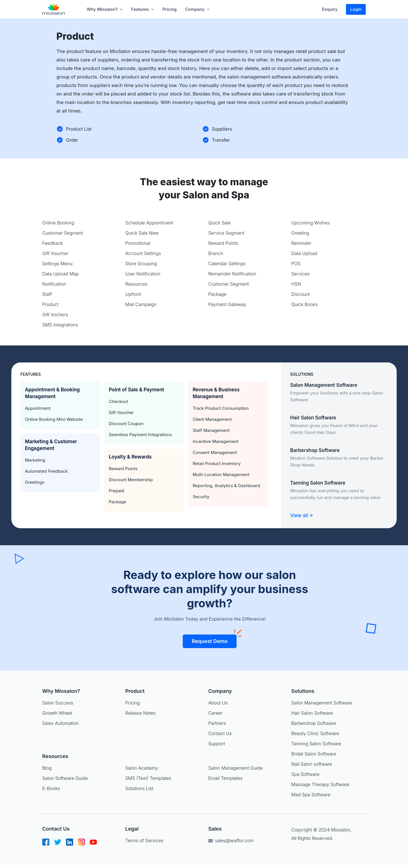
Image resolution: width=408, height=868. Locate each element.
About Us (218, 703)
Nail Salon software (312, 764)
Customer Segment (62, 233)
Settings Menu (57, 264)
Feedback (53, 243)
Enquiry (330, 9)
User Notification (143, 274)
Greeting (300, 233)
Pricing (169, 9)
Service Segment (226, 233)
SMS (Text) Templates (148, 778)
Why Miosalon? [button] (105, 9)
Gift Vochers (55, 315)
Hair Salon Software (312, 713)
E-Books (51, 788)
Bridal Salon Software (314, 754)
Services (300, 274)
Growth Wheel (57, 713)
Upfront (133, 294)
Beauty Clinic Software (315, 733)
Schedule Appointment (149, 223)
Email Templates (225, 778)
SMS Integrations (60, 325)
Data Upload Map (60, 274)
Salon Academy (142, 768)
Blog (47, 768)
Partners (217, 723)
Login (356, 9)
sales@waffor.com (231, 841)
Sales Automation (60, 723)
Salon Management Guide (235, 768)
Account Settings (143, 253)
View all (301, 515)
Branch (216, 253)
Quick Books (304, 304)
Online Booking (58, 223)
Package (217, 294)
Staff (47, 294)
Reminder (301, 243)
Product (50, 304)
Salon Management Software (322, 703)
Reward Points (223, 243)
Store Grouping (141, 264)
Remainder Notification (232, 274)
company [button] (197, 9)
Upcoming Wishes (311, 223)
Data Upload (304, 253)
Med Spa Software (311, 795)
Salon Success (58, 703)
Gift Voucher (55, 253)
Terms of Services (144, 841)
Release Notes (140, 713)
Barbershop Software (314, 723)
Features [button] (143, 9)
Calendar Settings (227, 264)
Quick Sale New (142, 233)
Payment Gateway (227, 304)
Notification (54, 284)
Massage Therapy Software (320, 784)
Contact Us (220, 733)
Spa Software (305, 774)
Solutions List (139, 788)
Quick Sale (219, 223)
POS (296, 264)
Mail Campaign (141, 304)
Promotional (138, 243)
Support (217, 744)
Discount (301, 294)
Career (215, 713)
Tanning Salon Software (316, 744)
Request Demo (214, 639)
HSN (296, 284)
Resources (136, 284)
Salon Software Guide (65, 778)
